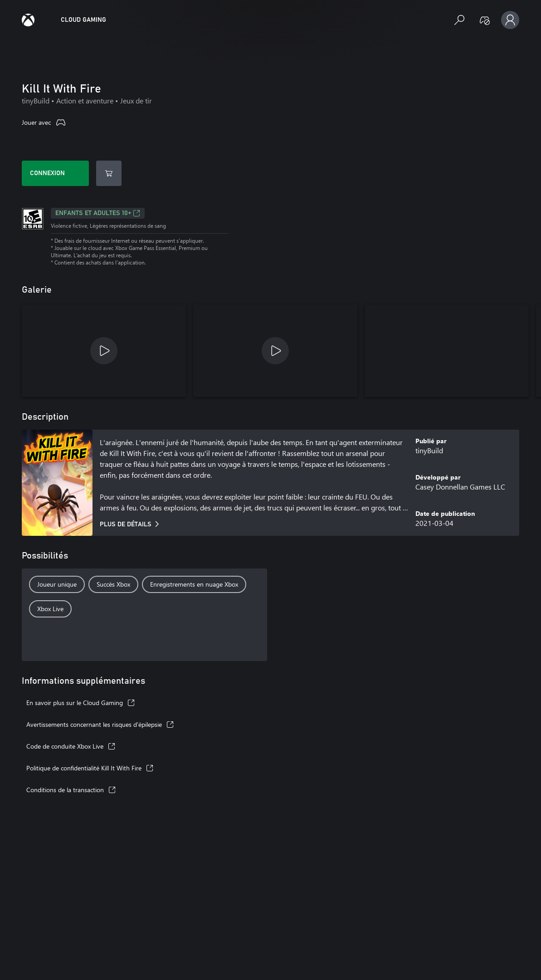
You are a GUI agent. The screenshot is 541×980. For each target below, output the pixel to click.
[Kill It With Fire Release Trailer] (275, 351)
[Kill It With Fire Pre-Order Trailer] (104, 351)
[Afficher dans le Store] (109, 173)
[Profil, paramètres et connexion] (510, 20)
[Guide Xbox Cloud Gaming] (28, 20)
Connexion (47, 173)
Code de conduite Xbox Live (71, 746)
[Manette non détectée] (485, 20)
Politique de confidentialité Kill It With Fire (90, 768)
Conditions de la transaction (71, 790)
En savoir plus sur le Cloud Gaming (80, 703)
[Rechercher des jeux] (459, 20)
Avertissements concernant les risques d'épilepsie (100, 724)
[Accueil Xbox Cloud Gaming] (83, 20)
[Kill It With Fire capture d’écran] (447, 351)
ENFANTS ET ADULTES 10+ (98, 213)
